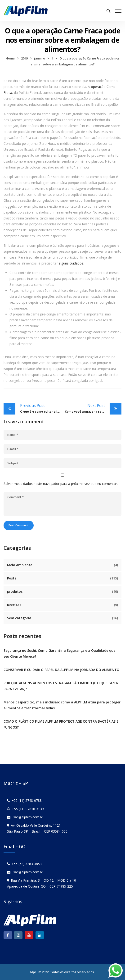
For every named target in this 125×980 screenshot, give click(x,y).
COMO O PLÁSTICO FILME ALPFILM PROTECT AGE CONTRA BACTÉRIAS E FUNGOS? (61, 724)
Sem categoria (19, 618)
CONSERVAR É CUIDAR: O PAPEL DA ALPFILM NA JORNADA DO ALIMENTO (61, 670)
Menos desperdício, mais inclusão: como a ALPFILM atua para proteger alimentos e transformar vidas (62, 705)
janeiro (40, 58)
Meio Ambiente (20, 565)
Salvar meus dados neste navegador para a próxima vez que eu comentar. (61, 484)
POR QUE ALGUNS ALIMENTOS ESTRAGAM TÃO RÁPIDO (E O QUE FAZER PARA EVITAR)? (61, 686)
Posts (12, 578)
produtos (15, 591)
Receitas (14, 605)
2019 (24, 58)
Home (10, 58)
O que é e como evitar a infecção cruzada (41, 408)
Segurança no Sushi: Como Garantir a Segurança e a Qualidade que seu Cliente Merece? (59, 653)
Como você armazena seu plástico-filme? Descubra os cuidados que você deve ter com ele (93, 408)
